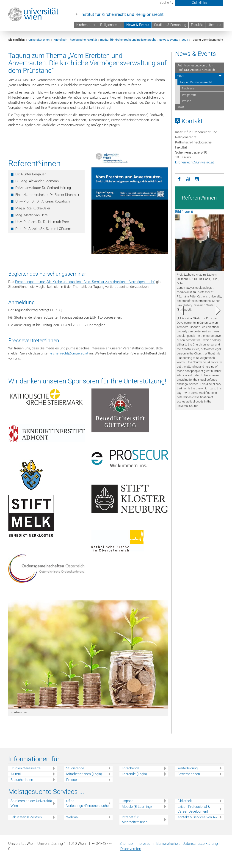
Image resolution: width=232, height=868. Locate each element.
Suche (166, 3)
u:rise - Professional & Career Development (194, 809)
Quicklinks (199, 3)
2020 (181, 107)
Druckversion (131, 849)
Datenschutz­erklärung (200, 844)
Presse (187, 101)
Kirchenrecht (86, 25)
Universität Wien (39, 40)
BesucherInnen (22, 780)
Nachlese (188, 88)
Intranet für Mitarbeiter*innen (135, 820)
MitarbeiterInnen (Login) (84, 774)
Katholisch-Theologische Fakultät (75, 40)
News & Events (138, 25)
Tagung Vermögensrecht (196, 82)
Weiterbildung (188, 768)
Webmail (73, 817)
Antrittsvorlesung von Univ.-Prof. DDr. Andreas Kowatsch (196, 68)
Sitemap (126, 844)
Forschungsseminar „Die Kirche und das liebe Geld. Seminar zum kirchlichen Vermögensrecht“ (85, 282)
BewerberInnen (189, 774)
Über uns (214, 25)
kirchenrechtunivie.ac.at (69, 353)
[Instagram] (197, 179)
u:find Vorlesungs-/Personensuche (87, 803)
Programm (189, 95)
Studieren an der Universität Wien (31, 803)
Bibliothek (185, 801)
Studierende (75, 768)
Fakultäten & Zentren (26, 817)
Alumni (16, 774)
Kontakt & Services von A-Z (198, 817)
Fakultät (197, 25)
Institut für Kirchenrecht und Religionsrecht (122, 14)
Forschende (131, 768)
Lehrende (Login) (134, 774)
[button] (179, 311)
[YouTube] (188, 179)
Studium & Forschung (170, 25)
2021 (185, 40)
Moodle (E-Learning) (137, 807)
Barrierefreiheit (168, 844)
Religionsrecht (111, 25)
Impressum (145, 844)
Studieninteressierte (26, 768)
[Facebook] (180, 179)
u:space (128, 801)
